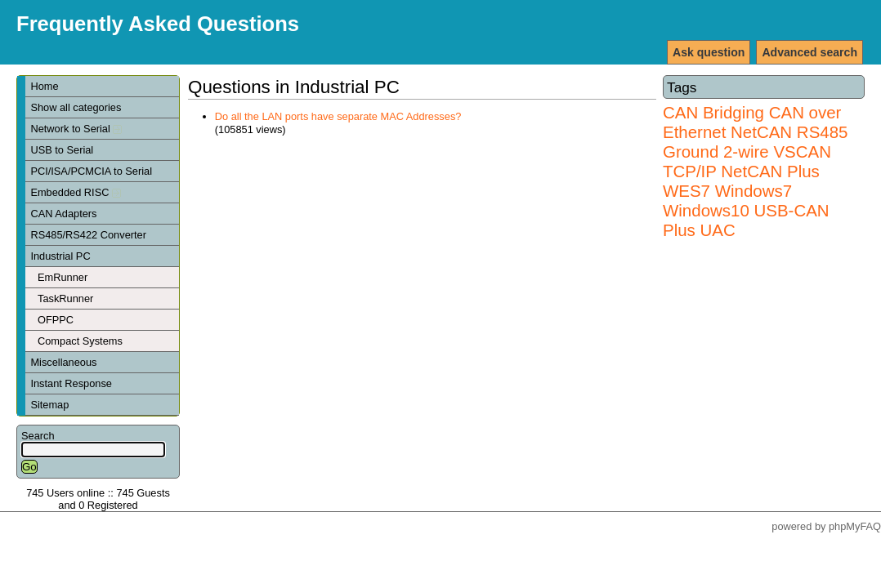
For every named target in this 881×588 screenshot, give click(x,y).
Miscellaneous (63, 362)
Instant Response (71, 383)
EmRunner (63, 277)
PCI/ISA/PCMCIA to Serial (91, 171)
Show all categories (76, 107)
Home (44, 86)
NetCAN (761, 132)
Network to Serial (76, 129)
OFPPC (56, 320)
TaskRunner (65, 298)
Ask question (709, 52)
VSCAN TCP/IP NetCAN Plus (747, 161)
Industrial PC (60, 256)
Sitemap (49, 405)
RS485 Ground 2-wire (755, 142)
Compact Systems (80, 341)
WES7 (686, 191)
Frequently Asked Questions (158, 24)
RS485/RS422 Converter (88, 235)
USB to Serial (62, 150)
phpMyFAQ (855, 526)
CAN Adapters (63, 214)
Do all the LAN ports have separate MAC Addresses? (338, 116)
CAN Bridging (713, 112)
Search (38, 436)
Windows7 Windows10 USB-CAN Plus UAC (746, 210)
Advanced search (809, 52)
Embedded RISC (76, 192)
